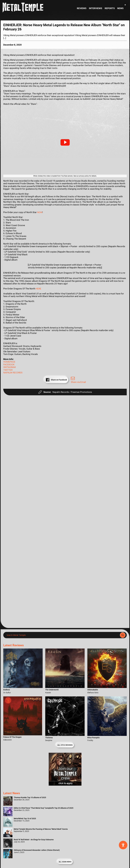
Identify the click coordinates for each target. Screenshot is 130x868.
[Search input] (62, 635)
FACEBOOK (9, 365)
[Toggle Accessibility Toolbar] (123, 845)
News (120, 8)
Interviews (95, 8)
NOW (40, 212)
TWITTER (8, 370)
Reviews (82, 8)
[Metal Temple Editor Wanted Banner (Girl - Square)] (65, 785)
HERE (38, 289)
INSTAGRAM (10, 367)
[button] (65, 142)
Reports (110, 8)
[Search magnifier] (123, 635)
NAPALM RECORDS (13, 373)
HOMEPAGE (9, 362)
